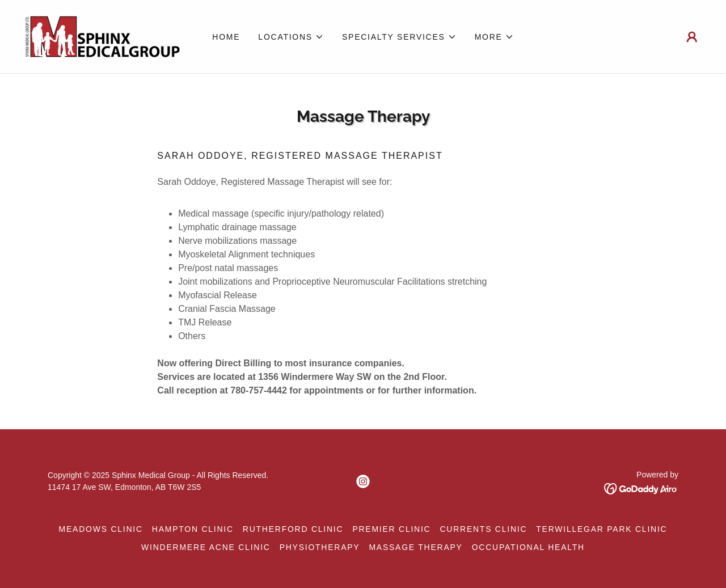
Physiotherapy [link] (320, 547)
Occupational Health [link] (528, 547)
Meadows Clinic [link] (101, 529)
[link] (102, 36)
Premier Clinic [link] (391, 529)
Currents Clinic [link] (483, 529)
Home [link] (226, 37)
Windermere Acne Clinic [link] (206, 547)
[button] (291, 37)
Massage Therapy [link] (415, 547)
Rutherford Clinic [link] (293, 529)
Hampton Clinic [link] (193, 529)
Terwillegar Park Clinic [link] (602, 529)
